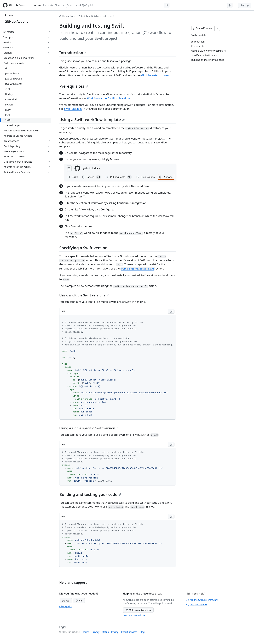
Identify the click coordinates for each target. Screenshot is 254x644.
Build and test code (102, 16)
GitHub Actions (16, 21)
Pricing (115, 632)
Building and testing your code (90, 494)
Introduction (73, 53)
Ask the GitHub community (202, 600)
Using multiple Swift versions (84, 295)
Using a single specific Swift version (89, 428)
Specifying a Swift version (85, 248)
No (79, 601)
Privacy (96, 632)
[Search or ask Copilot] (118, 5)
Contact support (197, 604)
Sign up (245, 5)
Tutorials (83, 16)
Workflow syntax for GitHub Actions (109, 98)
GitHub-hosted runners (155, 75)
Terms (86, 632)
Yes (66, 601)
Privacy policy (65, 606)
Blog (142, 632)
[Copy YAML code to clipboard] (171, 311)
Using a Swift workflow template (92, 120)
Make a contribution (138, 610)
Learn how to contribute (134, 615)
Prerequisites (74, 86)
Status (105, 632)
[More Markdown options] (217, 28)
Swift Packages (73, 109)
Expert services (129, 632)
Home (9, 15)
